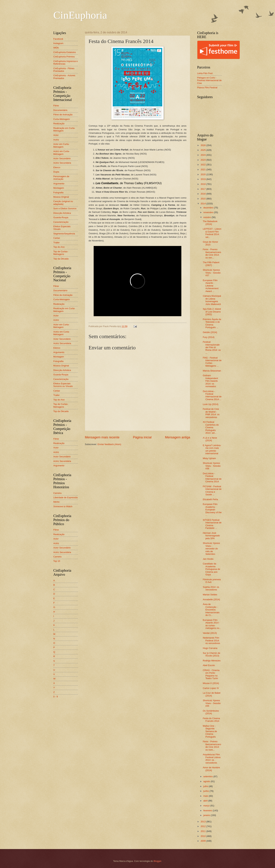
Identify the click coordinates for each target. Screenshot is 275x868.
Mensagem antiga (178, 437)
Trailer (56, 243)
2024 (203, 155)
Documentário (60, 110)
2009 (203, 841)
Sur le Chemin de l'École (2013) (211, 654)
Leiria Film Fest (205, 73)
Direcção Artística (62, 213)
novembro (209, 212)
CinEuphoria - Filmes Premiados (64, 70)
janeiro (207, 815)
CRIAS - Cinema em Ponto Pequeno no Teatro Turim (211, 674)
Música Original (61, 197)
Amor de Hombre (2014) (211, 769)
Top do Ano (59, 247)
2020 (203, 174)
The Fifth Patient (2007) (211, 264)
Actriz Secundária (62, 163)
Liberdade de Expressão (66, 497)
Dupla (56, 172)
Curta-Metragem (62, 119)
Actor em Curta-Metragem (61, 145)
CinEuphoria (80, 15)
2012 (203, 826)
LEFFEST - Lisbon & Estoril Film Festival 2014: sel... (212, 233)
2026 (203, 145)
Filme (56, 106)
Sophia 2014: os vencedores (211, 588)
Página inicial (142, 437)
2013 (203, 822)
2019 (203, 179)
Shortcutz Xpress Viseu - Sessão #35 (212, 703)
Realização (59, 124)
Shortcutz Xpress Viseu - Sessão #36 (212, 466)
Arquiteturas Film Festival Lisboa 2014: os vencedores (212, 759)
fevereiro (208, 811)
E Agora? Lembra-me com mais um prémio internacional (212, 449)
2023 (203, 160)
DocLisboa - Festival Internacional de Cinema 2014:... (212, 395)
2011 (203, 831)
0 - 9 (56, 697)
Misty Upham (209, 458)
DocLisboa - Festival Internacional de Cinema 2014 (212, 477)
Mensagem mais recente (102, 437)
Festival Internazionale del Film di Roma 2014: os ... (212, 347)
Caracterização (61, 222)
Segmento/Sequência (64, 234)
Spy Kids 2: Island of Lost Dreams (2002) (212, 312)
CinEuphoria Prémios (64, 57)
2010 (203, 836)
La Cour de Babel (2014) (212, 694)
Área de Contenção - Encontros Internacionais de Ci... (211, 610)
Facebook (58, 39)
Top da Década (61, 259)
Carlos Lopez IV (211, 688)
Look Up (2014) (211, 404)
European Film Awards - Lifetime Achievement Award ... (211, 286)
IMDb (56, 48)
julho (206, 786)
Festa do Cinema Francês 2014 (211, 720)
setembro (208, 776)
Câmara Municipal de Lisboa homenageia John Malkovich (212, 300)
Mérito (56, 502)
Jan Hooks (208, 559)
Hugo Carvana (210, 648)
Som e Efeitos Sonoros (65, 208)
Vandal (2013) (210, 633)
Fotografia (58, 193)
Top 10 (57, 561)
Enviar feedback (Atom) (109, 444)
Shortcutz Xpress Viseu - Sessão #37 (212, 273)
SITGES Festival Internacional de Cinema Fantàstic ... (212, 524)
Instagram (58, 43)
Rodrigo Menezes (212, 661)
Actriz (56, 140)
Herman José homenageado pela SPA (211, 536)
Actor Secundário (62, 158)
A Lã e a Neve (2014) (210, 439)
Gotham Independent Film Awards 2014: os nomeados (210, 381)
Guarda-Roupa (61, 217)
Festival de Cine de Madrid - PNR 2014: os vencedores (211, 413)
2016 (203, 194)
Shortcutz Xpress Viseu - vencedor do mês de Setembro (211, 549)
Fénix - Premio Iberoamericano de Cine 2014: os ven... (212, 253)
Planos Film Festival (207, 88)
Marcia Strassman (212, 371)
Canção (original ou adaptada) (63, 203)
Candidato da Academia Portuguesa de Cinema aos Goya (211, 569)
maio (206, 796)
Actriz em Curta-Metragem (61, 153)
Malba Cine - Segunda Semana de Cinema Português (210, 731)
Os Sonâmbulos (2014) (211, 712)
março (207, 806)
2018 (203, 184)
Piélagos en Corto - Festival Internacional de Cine (209, 80)
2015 (203, 199)
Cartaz (57, 238)
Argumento (59, 184)
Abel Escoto (209, 665)
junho (206, 791)
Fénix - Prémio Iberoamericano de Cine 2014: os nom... (212, 746)
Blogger (157, 861)
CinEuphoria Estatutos (65, 52)
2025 (203, 150)
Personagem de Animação (61, 178)
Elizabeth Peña (210, 499)
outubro (207, 217)
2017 (203, 189)
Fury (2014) (209, 337)
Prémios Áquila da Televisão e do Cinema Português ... (212, 323)
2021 (203, 170)
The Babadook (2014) (210, 223)
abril (206, 801)
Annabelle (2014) (211, 599)
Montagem (59, 188)
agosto (207, 781)
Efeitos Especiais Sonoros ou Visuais (63, 385)
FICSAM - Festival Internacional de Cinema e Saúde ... (212, 490)
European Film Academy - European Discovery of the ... (212, 510)
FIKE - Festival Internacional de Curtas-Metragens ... (212, 362)
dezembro (209, 208)
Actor (56, 135)
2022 (203, 165)
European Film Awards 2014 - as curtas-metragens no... (212, 624)
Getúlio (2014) (210, 332)
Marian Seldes (210, 595)
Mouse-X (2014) (211, 683)
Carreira (57, 493)
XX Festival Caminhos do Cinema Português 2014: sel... (211, 427)
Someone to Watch (63, 506)
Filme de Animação (63, 115)
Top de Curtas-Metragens (61, 253)
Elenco (57, 167)
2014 (203, 204)
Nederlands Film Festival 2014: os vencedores (211, 640)
